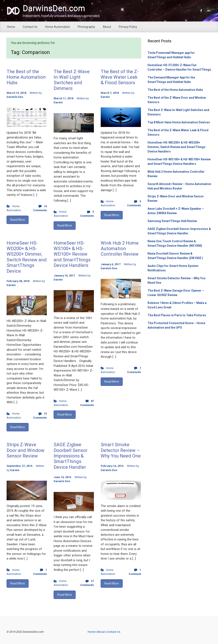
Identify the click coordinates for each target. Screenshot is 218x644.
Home (91, 632)
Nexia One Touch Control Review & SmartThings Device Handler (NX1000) (175, 243)
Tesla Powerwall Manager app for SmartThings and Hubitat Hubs (171, 55)
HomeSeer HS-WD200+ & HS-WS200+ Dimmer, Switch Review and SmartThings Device (27, 257)
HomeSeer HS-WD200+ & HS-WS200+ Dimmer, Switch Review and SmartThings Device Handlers (176, 147)
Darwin (58, 102)
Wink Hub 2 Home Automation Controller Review (120, 249)
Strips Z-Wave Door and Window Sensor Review (26, 450)
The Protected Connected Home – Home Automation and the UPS (176, 325)
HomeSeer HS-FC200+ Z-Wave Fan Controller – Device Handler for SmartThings (179, 67)
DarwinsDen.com (54, 8)
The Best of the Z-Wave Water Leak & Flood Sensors (120, 77)
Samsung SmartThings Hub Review (172, 221)
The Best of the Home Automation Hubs (26, 77)
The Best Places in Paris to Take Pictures (177, 315)
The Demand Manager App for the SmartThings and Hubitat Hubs (171, 80)
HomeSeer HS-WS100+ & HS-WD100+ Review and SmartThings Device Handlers (72, 254)
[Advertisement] (180, 363)
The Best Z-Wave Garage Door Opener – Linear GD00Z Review (176, 293)
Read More (18, 220)
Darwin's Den (15, 97)
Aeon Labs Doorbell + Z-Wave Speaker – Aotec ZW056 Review (176, 211)
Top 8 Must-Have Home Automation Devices (179, 122)
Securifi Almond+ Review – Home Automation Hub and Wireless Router (179, 186)
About (101, 632)
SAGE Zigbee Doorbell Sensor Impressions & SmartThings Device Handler (71, 456)
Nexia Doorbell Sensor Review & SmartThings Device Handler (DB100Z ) (175, 256)
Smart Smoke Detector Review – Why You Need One (121, 450)
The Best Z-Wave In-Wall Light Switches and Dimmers (72, 80)
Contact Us (113, 632)
